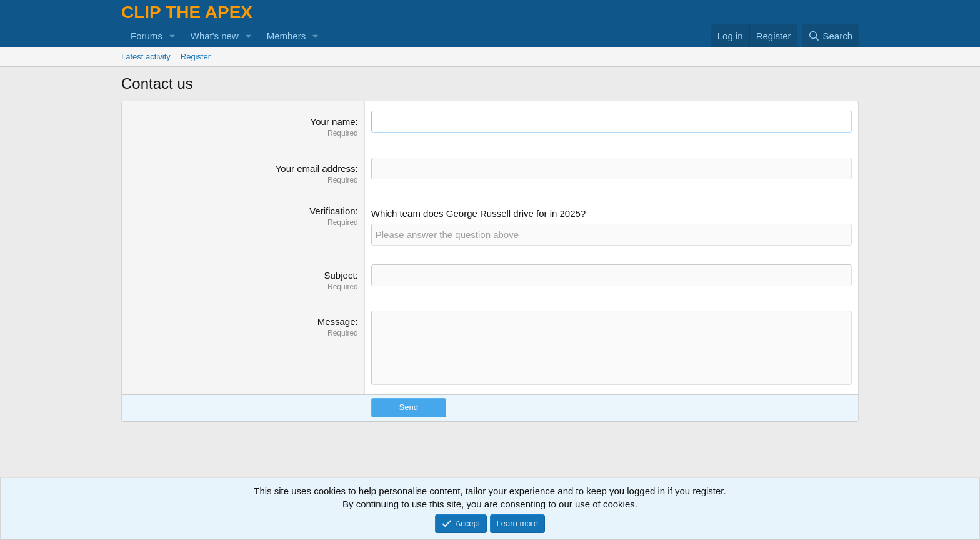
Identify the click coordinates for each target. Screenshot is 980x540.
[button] (172, 36)
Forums (147, 36)
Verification (332, 211)
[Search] (830, 36)
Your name (333, 122)
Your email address (316, 168)
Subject (340, 275)
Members (287, 36)
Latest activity (146, 57)
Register (196, 57)
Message (337, 322)
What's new (215, 36)
